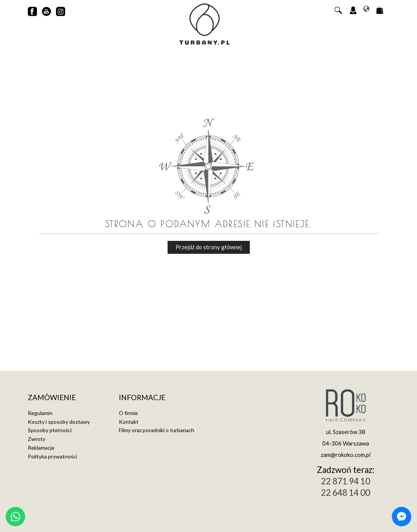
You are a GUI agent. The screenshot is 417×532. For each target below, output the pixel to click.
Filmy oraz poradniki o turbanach (157, 430)
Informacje (142, 398)
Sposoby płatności (50, 430)
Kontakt (129, 422)
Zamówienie (52, 398)
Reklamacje (41, 448)
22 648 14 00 (346, 493)
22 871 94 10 (346, 481)
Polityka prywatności (52, 456)
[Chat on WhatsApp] (15, 517)
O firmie (128, 413)
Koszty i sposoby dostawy (59, 422)
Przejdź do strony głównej (209, 247)
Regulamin (40, 413)
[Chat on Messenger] (402, 517)
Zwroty (37, 439)
